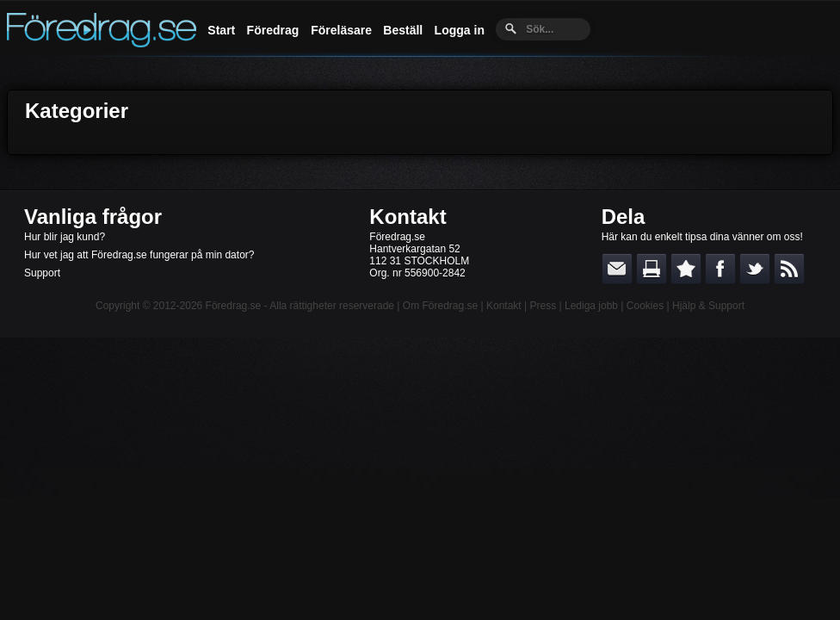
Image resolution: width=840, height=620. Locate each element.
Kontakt (408, 217)
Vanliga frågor (93, 217)
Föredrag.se (234, 306)
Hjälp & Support (708, 306)
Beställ (403, 30)
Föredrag (273, 30)
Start (221, 30)
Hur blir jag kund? (65, 237)
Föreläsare (341, 30)
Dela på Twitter (755, 269)
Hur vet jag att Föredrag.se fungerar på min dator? (139, 255)
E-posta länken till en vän (617, 269)
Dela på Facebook (720, 269)
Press (543, 306)
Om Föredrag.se (440, 306)
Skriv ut (652, 269)
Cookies (645, 306)
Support (42, 273)
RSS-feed (789, 269)
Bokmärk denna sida (686, 269)
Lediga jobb (591, 306)
